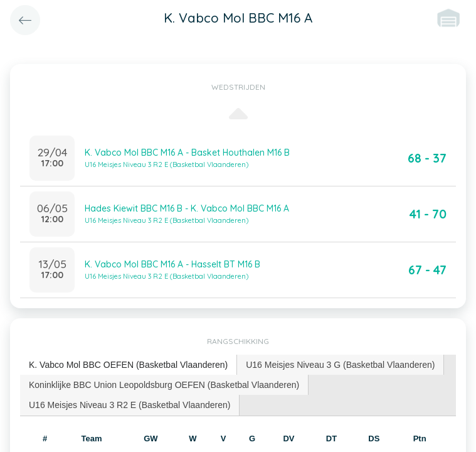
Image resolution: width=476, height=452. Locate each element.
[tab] (129, 365)
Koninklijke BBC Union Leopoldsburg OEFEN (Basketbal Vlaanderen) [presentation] (164, 385)
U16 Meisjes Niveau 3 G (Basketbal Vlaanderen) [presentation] (340, 365)
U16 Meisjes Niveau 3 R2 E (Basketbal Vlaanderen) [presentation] (130, 405)
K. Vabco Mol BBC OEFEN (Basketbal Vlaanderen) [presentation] (128, 365)
